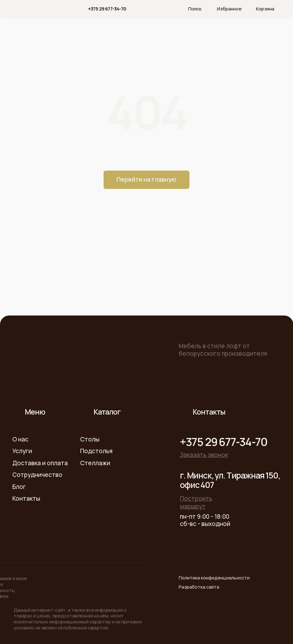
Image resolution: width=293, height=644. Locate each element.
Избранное (229, 9)
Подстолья (96, 451)
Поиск (195, 9)
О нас (20, 439)
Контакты (26, 498)
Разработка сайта (199, 587)
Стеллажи (95, 463)
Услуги (22, 451)
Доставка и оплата (40, 463)
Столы (90, 439)
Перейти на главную (146, 179)
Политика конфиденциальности (214, 578)
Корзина (265, 9)
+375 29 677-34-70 (107, 9)
